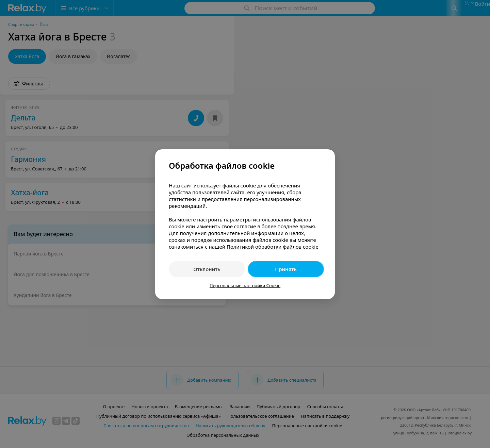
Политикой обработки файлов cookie (273, 247)
